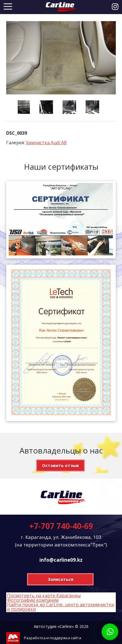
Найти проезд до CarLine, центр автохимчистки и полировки (61, 607)
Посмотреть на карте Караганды (44, 596)
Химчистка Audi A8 (46, 143)
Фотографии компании (33, 600)
